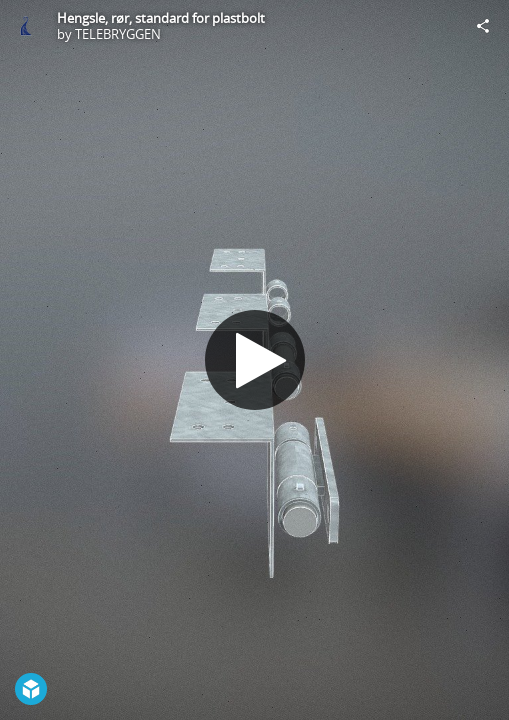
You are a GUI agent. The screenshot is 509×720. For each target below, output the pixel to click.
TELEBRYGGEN (118, 34)
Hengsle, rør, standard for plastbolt (161, 18)
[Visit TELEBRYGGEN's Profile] (26, 26)
